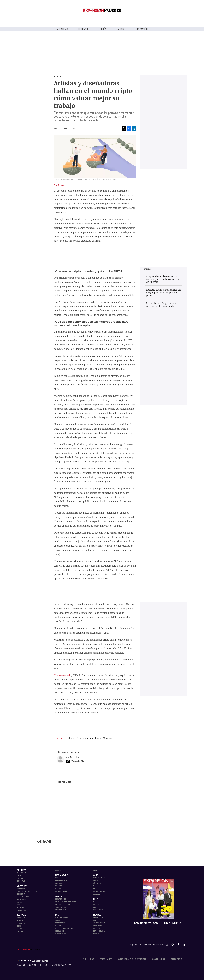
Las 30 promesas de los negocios (158, 923)
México (20, 920)
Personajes (98, 925)
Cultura (97, 894)
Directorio (177, 959)
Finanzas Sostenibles (64, 928)
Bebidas (96, 920)
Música (58, 889)
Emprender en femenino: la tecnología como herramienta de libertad (163, 279)
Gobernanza (60, 923)
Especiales (122, 29)
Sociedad (59, 870)
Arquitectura (61, 907)
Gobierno (21, 918)
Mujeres (22, 870)
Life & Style (61, 875)
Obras (20, 902)
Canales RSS (159, 959)
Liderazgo (83, 29)
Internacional (23, 897)
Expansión (142, 29)
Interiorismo (61, 910)
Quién (96, 875)
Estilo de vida (99, 910)
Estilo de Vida (99, 931)
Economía (21, 894)
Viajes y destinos (100, 923)
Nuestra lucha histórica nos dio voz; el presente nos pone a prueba (164, 292)
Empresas (21, 888)
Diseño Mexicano (104, 738)
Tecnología (22, 899)
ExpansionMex (181, 945)
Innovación (60, 931)
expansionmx (167, 945)
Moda (95, 886)
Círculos (97, 883)
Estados (20, 929)
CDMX (19, 926)
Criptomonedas (85, 738)
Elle (96, 899)
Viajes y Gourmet (62, 891)
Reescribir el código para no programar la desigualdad (162, 305)
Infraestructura (62, 904)
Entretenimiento (62, 880)
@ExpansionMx (77, 761)
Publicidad (88, 959)
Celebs (96, 907)
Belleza (96, 889)
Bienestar (97, 928)
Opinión (103, 29)
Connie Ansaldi (62, 675)
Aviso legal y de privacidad (132, 959)
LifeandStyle (22, 910)
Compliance (106, 959)
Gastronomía (99, 917)
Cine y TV (59, 886)
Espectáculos (99, 878)
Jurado (96, 934)
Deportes (59, 883)
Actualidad (62, 29)
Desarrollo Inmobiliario (65, 902)
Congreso (21, 923)
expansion (186, 945)
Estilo (58, 878)
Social (58, 920)
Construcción (61, 899)
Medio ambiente (62, 917)
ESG (18, 905)
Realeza (96, 880)
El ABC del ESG (61, 934)
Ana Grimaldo (72, 757)
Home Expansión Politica (27, 891)
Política (21, 915)
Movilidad (59, 925)
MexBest (98, 915)
